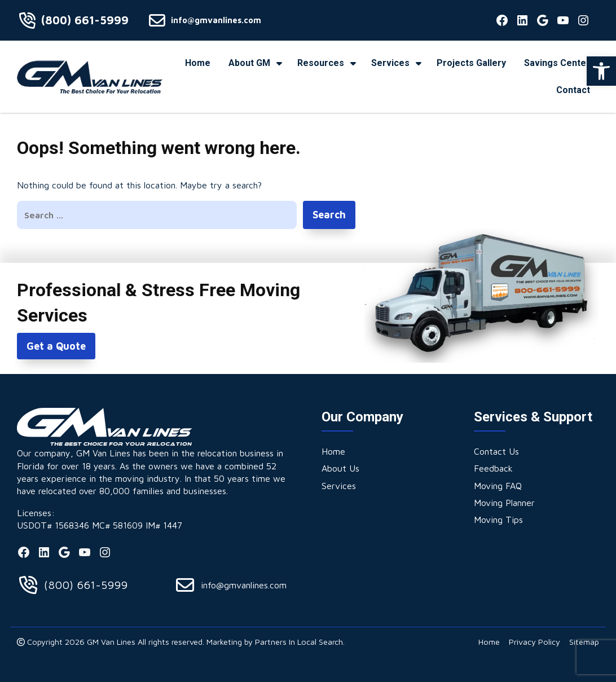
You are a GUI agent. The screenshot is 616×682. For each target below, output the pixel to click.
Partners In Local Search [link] (299, 642)
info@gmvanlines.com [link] (216, 20)
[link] (601, 71)
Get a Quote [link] (56, 346)
